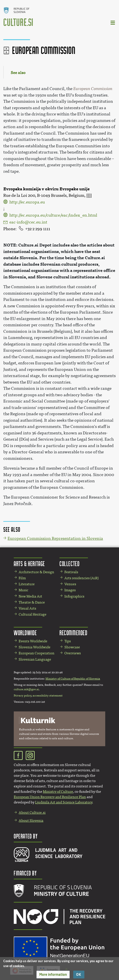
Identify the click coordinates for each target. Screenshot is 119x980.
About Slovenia (31, 821)
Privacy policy (23, 696)
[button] (53, 975)
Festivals (71, 572)
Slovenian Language (35, 659)
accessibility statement (48, 696)
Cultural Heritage (33, 614)
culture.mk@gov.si (26, 689)
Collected (69, 564)
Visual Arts (27, 608)
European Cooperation (37, 653)
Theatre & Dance (32, 602)
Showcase (72, 647)
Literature (27, 584)
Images (70, 590)
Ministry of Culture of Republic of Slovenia (73, 679)
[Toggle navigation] (113, 22)
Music (23, 590)
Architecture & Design (36, 572)
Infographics (74, 596)
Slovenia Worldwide (35, 647)
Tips (68, 641)
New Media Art (30, 596)
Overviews (73, 653)
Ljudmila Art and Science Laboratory (64, 802)
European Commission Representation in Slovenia (55, 538)
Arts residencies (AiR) (81, 578)
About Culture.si (32, 813)
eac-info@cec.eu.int (28, 222)
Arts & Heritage (29, 564)
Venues (70, 584)
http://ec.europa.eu (27, 202)
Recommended (73, 633)
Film (22, 578)
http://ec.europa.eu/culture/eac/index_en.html (53, 215)
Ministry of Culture (58, 792)
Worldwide (25, 633)
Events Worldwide (33, 641)
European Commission (93, 89)
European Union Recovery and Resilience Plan (50, 797)
